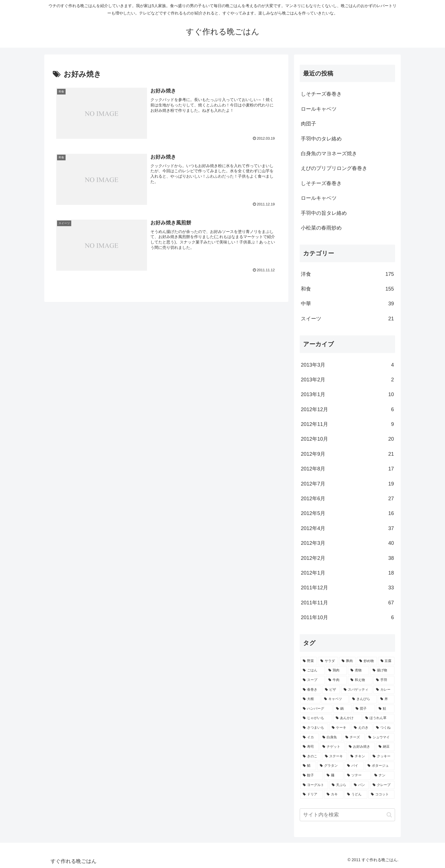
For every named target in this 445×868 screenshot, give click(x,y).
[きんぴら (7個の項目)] (363, 699)
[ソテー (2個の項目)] (358, 775)
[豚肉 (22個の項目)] (347, 661)
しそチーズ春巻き (321, 94)
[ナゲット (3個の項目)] (332, 747)
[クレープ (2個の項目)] (382, 785)
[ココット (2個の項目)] (381, 795)
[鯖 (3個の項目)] (308, 766)
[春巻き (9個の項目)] (311, 690)
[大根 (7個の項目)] (310, 699)
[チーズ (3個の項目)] (354, 737)
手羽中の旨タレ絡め (324, 213)
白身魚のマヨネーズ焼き (329, 154)
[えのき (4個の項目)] (362, 728)
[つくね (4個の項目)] (384, 728)
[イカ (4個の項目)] (309, 737)
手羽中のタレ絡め (321, 139)
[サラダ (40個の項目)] (328, 661)
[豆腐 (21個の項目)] (386, 661)
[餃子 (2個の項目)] (312, 775)
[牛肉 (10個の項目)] (336, 680)
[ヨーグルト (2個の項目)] (314, 785)
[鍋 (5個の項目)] (343, 709)
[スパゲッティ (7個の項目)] (357, 690)
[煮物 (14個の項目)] (358, 671)
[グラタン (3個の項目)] (330, 766)
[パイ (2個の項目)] (354, 766)
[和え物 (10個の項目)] (360, 680)
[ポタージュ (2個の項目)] (380, 766)
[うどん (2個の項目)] (356, 795)
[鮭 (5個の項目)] (385, 709)
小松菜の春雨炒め (321, 228)
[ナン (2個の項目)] (383, 775)
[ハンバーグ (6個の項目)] (316, 709)
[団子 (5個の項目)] (364, 709)
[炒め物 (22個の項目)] (367, 661)
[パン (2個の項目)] (360, 785)
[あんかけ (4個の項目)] (347, 718)
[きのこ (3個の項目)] (311, 756)
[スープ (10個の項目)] (312, 680)
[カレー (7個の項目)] (384, 690)
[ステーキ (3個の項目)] (335, 756)
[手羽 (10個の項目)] (384, 680)
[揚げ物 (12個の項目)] (382, 671)
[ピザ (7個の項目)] (331, 690)
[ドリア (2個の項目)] (312, 795)
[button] (389, 815)
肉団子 (308, 124)
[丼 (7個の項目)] (386, 699)
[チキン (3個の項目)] (358, 756)
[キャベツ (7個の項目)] (335, 699)
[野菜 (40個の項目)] (308, 661)
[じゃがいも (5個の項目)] (316, 718)
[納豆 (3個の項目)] (385, 747)
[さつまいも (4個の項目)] (314, 728)
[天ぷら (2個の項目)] (340, 785)
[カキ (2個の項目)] (334, 795)
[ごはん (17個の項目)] (312, 671)
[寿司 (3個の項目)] (309, 747)
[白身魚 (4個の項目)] (331, 737)
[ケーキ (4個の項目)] (340, 728)
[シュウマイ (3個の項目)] (380, 737)
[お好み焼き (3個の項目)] (361, 747)
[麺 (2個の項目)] (334, 775)
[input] (347, 815)
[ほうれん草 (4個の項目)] (379, 718)
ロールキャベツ (319, 109)
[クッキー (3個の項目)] (382, 756)
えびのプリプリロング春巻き (334, 168)
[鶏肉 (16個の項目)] (336, 671)
